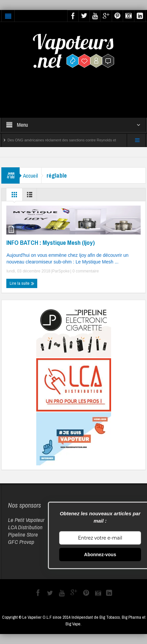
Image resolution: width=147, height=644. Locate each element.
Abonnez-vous (100, 555)
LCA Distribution (25, 527)
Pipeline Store (23, 534)
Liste (30, 196)
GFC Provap (21, 542)
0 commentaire (85, 271)
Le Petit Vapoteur (26, 520)
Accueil (30, 175)
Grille (14, 196)
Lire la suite (22, 283)
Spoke (64, 271)
